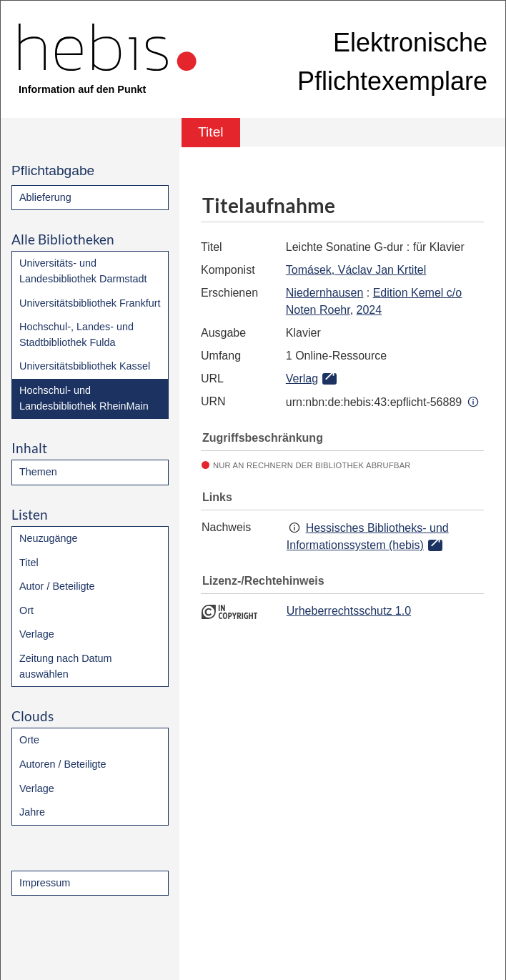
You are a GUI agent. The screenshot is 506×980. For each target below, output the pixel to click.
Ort (26, 610)
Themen (38, 472)
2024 (369, 310)
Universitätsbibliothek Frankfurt (90, 303)
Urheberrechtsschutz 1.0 (349, 611)
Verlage (37, 634)
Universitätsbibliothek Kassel (85, 366)
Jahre (32, 812)
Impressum (45, 883)
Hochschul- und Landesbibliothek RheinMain (84, 398)
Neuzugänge (49, 538)
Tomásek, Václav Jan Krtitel (356, 270)
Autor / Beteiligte (57, 586)
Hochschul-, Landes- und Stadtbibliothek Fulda (76, 335)
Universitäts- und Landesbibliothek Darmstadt (83, 271)
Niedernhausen (325, 293)
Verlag (302, 378)
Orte (29, 740)
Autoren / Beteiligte (63, 764)
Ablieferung (45, 197)
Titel (29, 563)
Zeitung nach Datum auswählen (66, 666)
